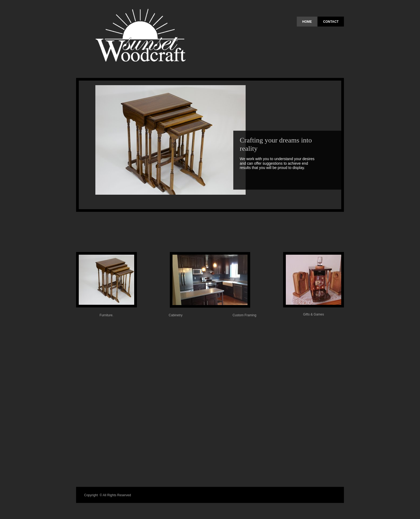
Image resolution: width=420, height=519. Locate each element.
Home (307, 22)
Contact (331, 22)
